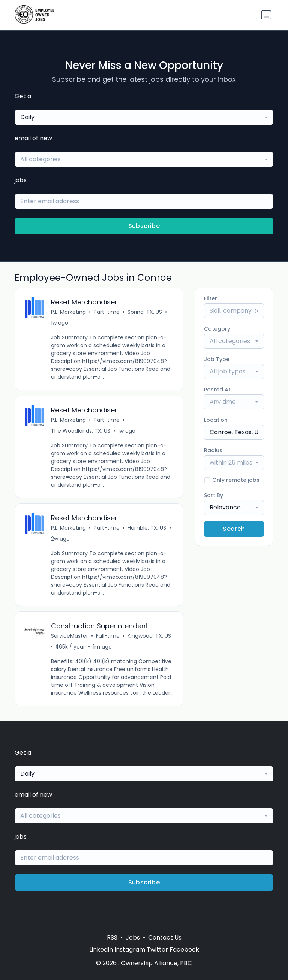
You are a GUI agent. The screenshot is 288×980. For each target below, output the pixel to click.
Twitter (157, 949)
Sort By (214, 495)
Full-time (108, 636)
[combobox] (144, 117)
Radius (213, 450)
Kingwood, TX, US (149, 636)
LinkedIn (101, 949)
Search (234, 529)
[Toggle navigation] (266, 15)
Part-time (107, 312)
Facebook (184, 949)
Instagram (130, 949)
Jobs (133, 937)
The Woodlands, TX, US (81, 431)
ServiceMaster (70, 636)
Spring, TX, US (145, 312)
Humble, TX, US (147, 528)
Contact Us (165, 937)
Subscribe (144, 226)
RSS (112, 937)
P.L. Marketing (68, 312)
